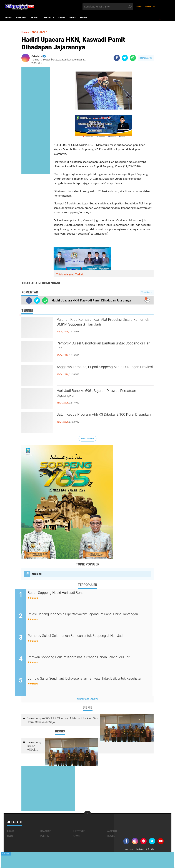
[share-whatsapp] (133, 58)
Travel (35, 17)
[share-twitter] (125, 58)
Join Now (129, 850)
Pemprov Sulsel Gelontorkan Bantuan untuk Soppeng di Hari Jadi (100, 347)
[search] (108, 7)
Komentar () (146, 58)
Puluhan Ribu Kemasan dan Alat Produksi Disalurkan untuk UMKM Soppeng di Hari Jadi (102, 323)
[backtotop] (87, 815)
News (73, 17)
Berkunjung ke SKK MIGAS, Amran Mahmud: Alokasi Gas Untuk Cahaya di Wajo (62, 721)
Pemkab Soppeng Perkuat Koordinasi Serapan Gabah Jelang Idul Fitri (89, 660)
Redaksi (141, 850)
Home (8, 17)
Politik (45, 836)
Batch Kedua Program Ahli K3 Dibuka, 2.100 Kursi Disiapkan (100, 418)
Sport (62, 17)
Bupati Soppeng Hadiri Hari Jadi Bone (66, 593)
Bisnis (83, 17)
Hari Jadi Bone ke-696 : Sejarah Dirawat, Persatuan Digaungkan (96, 394)
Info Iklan (153, 850)
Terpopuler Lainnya (87, 700)
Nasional (21, 17)
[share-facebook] (117, 58)
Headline (46, 832)
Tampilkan (147, 292)
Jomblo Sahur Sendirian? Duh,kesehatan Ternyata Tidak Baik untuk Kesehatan (91, 682)
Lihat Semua (87, 439)
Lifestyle (48, 17)
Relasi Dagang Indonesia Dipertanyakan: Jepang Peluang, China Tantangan (88, 617)
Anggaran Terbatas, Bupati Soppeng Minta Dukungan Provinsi (99, 370)
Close (6, 854)
